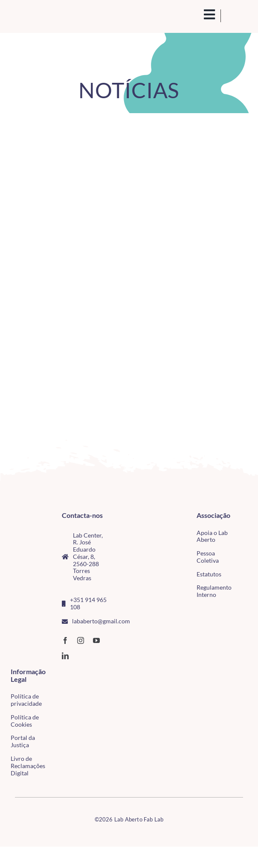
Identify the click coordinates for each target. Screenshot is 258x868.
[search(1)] (199, 15)
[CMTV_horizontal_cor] (62, 673)
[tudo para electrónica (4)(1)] (62, 690)
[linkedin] (65, 656)
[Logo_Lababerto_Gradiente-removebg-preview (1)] (38, 16)
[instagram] (81, 640)
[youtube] (96, 640)
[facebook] (65, 640)
